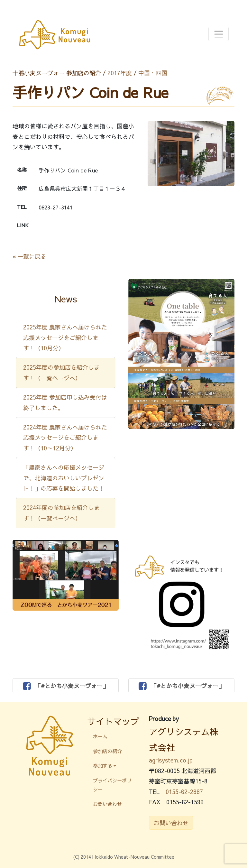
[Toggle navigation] (219, 34)
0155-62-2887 (184, 792)
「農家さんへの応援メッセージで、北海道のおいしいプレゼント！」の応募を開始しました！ (64, 478)
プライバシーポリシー (112, 785)
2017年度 (120, 73)
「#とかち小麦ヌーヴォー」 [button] (66, 686)
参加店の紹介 (107, 751)
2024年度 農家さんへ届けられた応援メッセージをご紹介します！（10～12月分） (65, 438)
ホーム (100, 736)
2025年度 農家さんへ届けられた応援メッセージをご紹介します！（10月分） (65, 337)
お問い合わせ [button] (171, 823)
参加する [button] (103, 766)
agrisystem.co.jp (171, 760)
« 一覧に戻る (29, 256)
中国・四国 (153, 73)
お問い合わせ (107, 804)
